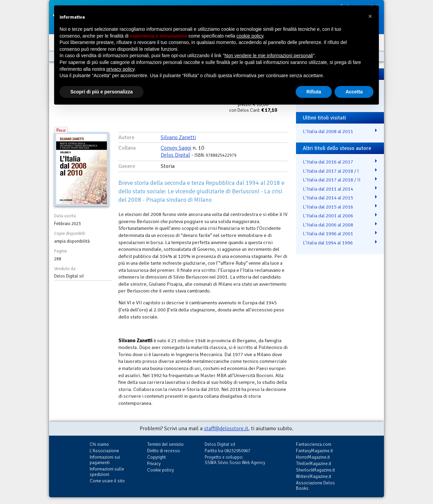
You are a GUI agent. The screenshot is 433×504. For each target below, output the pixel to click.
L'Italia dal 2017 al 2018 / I (331, 171)
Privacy (154, 464)
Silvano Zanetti (178, 137)
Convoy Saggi (176, 148)
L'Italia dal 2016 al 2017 (328, 162)
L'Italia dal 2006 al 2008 (328, 225)
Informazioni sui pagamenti (105, 460)
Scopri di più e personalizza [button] (101, 92)
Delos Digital (175, 155)
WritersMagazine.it (314, 476)
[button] (370, 16)
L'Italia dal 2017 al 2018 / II (332, 180)
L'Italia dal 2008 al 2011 (328, 131)
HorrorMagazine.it (313, 457)
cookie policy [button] (250, 36)
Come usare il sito (107, 481)
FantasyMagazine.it (314, 451)
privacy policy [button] (121, 69)
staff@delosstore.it (226, 429)
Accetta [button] (354, 92)
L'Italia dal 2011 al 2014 (328, 189)
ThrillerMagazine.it (314, 464)
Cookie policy (161, 470)
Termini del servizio (165, 444)
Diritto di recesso (164, 451)
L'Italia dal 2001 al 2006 (328, 216)
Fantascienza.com (314, 444)
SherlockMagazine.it (315, 470)
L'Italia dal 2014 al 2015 (328, 198)
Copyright (156, 457)
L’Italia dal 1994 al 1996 (328, 243)
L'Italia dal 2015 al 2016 (328, 207)
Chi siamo (99, 444)
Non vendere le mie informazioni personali (268, 56)
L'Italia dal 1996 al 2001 (328, 234)
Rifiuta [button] (314, 92)
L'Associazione (104, 451)
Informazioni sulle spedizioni (107, 472)
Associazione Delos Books (315, 486)
